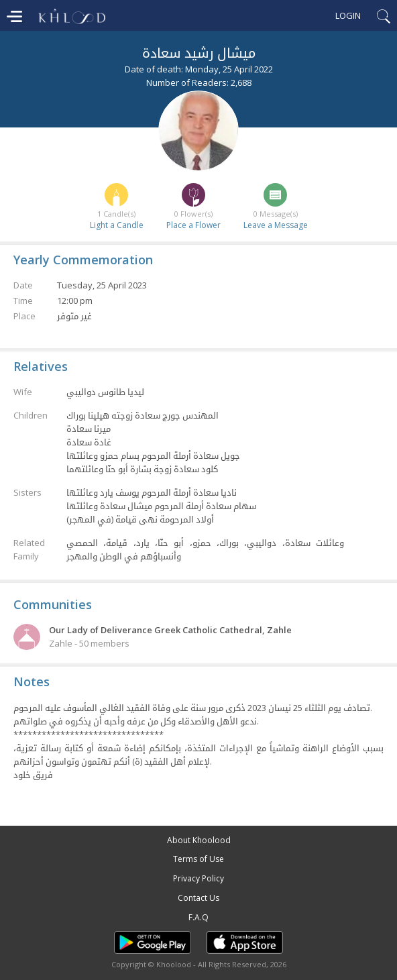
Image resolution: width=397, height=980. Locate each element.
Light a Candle (117, 225)
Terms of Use (198, 859)
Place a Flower (193, 225)
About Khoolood (199, 840)
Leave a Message (276, 225)
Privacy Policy (198, 878)
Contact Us (198, 898)
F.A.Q (198, 917)
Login (348, 15)
